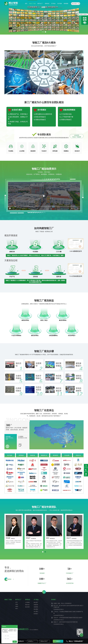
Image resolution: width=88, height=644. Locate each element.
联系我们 (36, 614)
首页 (26, 4)
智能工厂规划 (32, 4)
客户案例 (60, 4)
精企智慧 (27, 608)
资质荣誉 (36, 608)
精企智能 (13, 3)
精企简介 (36, 603)
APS (16, 603)
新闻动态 (47, 4)
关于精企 (53, 4)
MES (17, 609)
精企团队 (36, 610)
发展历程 (36, 605)
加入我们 (36, 612)
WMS (17, 607)
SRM (17, 605)
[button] (42, 32)
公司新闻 (27, 603)
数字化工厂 (40, 4)
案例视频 (66, 4)
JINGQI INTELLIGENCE (13, 5)
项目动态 (27, 605)
